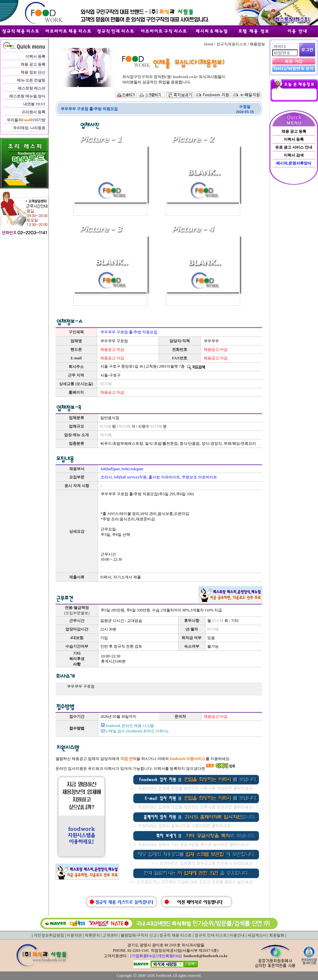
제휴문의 (92, 935)
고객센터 (110, 935)
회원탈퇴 (277, 935)
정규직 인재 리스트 (211, 935)
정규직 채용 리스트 (176, 935)
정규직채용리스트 (232, 44)
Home (209, 44)
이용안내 (237, 935)
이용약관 (74, 935)
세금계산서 (257, 935)
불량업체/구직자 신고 (139, 935)
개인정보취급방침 (49, 935)
